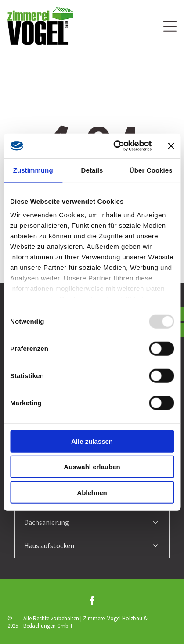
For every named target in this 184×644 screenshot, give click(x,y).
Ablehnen (92, 492)
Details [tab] (92, 170)
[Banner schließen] (171, 146)
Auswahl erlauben (92, 467)
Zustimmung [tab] (33, 170)
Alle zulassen (92, 441)
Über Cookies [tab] (151, 170)
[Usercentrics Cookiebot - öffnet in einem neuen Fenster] (115, 146)
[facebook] (92, 602)
